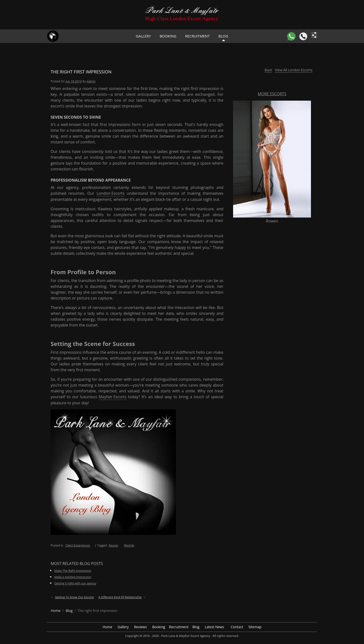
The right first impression (81, 72)
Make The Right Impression (73, 571)
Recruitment (197, 36)
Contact (237, 627)
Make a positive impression (73, 577)
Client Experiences (78, 545)
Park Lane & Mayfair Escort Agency (186, 636)
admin (91, 81)
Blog (196, 627)
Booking (168, 36)
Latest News (214, 627)
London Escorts (111, 193)
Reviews (140, 627)
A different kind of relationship (120, 597)
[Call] (303, 36)
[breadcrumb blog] (69, 611)
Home (108, 627)
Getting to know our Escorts (74, 597)
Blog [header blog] (223, 36)
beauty (113, 545)
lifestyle (129, 545)
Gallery (143, 36)
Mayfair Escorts (113, 397)
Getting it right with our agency (75, 583)
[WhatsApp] (291, 36)
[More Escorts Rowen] (272, 159)
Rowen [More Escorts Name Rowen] (272, 221)
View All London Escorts (294, 70)
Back (268, 70)
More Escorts (272, 94)
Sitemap (255, 627)
